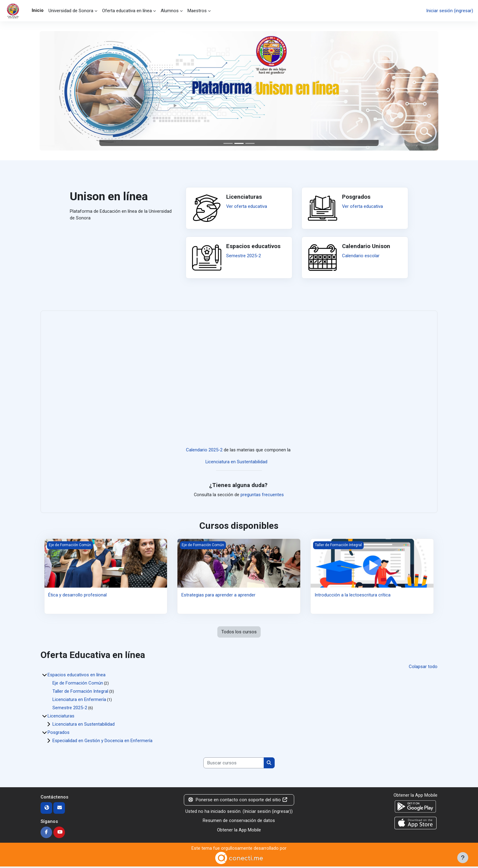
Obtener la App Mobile (239, 831)
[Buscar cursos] (234, 764)
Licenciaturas (61, 717)
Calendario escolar (361, 256)
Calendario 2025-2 (204, 450)
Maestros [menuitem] (197, 11)
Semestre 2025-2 (244, 256)
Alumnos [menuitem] (170, 11)
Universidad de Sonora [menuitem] (71, 11)
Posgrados (59, 733)
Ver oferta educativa (247, 206)
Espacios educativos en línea (77, 676)
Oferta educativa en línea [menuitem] (127, 11)
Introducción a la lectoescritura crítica (353, 596)
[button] (70, 91)
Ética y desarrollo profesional (77, 596)
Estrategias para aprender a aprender (218, 596)
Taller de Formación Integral (80, 692)
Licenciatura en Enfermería (79, 700)
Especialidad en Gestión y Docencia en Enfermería (102, 742)
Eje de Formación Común (78, 684)
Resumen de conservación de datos (239, 822)
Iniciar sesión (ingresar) (450, 11)
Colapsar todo (423, 667)
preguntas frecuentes (262, 495)
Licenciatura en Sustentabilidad (237, 462)
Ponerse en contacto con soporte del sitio (238, 801)
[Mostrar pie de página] (463, 858)
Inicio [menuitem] (38, 10)
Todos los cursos (239, 633)
